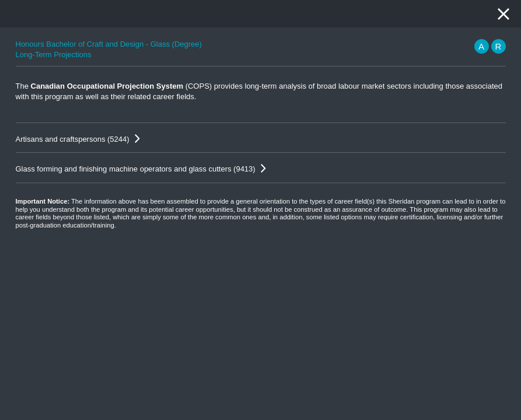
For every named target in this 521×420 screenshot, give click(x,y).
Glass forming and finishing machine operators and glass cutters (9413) (136, 169)
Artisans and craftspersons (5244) (73, 139)
